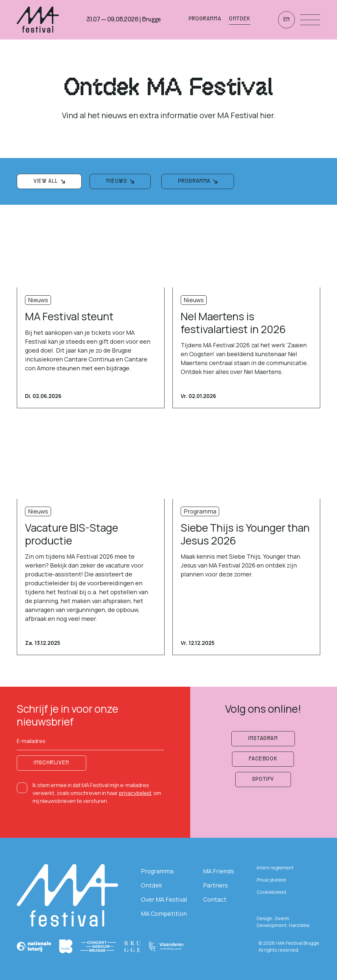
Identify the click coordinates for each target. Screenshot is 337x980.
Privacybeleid (271, 880)
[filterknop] (49, 181)
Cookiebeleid (271, 892)
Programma (157, 871)
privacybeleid (135, 793)
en (286, 20)
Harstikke (299, 925)
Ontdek (151, 885)
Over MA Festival (164, 899)
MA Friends (219, 871)
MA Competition (164, 914)
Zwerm (282, 918)
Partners (215, 885)
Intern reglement (275, 868)
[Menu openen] (310, 20)
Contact (215, 899)
